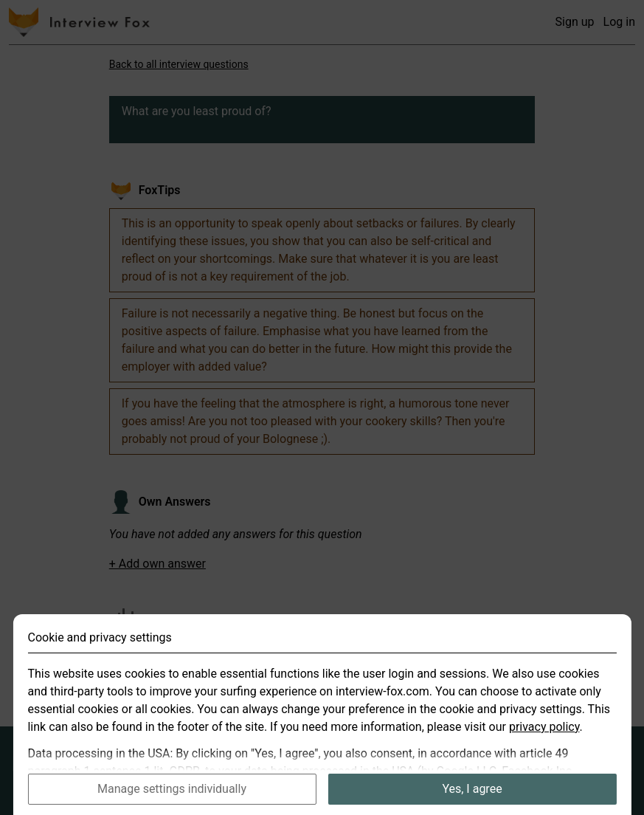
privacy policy (544, 742)
